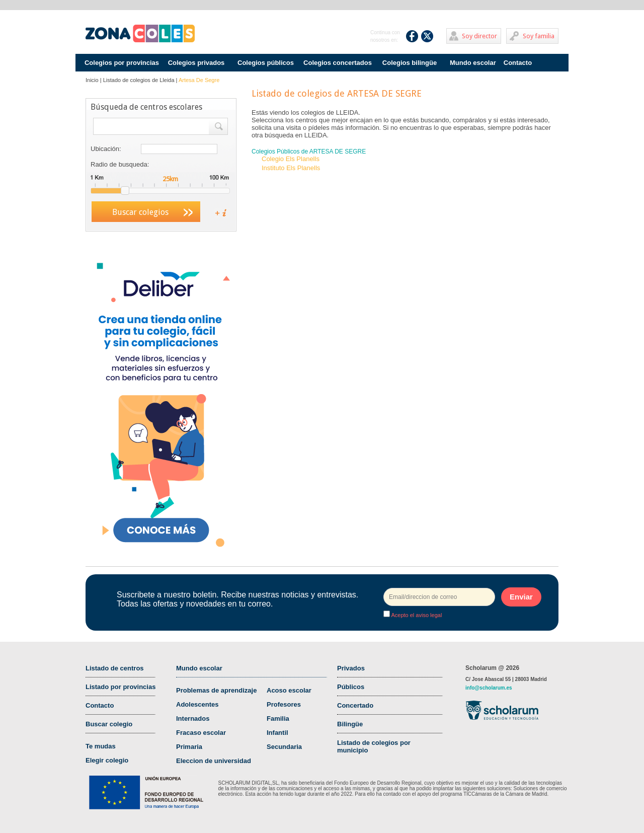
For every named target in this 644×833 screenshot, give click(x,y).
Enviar (521, 597)
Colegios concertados (338, 63)
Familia (278, 718)
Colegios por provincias (122, 63)
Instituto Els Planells (291, 168)
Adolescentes (197, 704)
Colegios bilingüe (410, 63)
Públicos (351, 687)
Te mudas (101, 746)
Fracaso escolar (201, 733)
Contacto (518, 63)
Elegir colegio (107, 760)
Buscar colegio (109, 724)
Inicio (92, 80)
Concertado (355, 705)
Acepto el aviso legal (416, 615)
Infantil (277, 733)
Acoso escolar (289, 690)
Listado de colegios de (139, 80)
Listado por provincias (120, 687)
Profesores (284, 704)
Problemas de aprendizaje (216, 690)
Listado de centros (115, 668)
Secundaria (284, 747)
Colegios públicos (266, 63)
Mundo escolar (473, 63)
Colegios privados (196, 63)
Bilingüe (350, 724)
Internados (193, 718)
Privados (351, 668)
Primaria (189, 747)
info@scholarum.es (489, 688)
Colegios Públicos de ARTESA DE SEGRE (309, 152)
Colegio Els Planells (291, 159)
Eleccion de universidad (214, 761)
